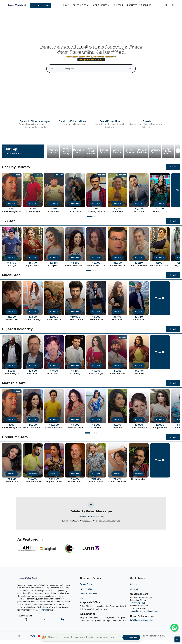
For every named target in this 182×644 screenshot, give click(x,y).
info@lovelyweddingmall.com (143, 620)
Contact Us (135, 584)
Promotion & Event (41, 5)
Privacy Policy (86, 589)
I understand (131, 637)
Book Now (12, 203)
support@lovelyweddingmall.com (144, 611)
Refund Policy (86, 584)
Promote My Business (139, 5)
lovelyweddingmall (40, 610)
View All (173, 167)
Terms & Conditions (88, 594)
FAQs (82, 598)
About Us (134, 589)
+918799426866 (145, 597)
